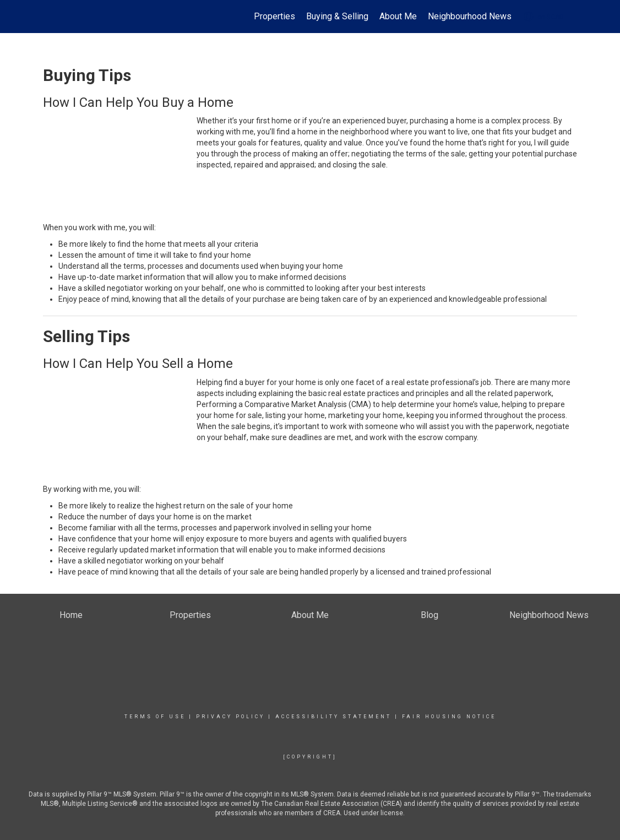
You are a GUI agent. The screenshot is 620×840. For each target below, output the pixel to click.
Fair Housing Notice (449, 717)
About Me (398, 16)
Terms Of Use (155, 717)
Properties (274, 16)
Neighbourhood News (470, 16)
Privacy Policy (230, 717)
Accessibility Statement (333, 717)
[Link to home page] (49, 17)
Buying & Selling (337, 16)
